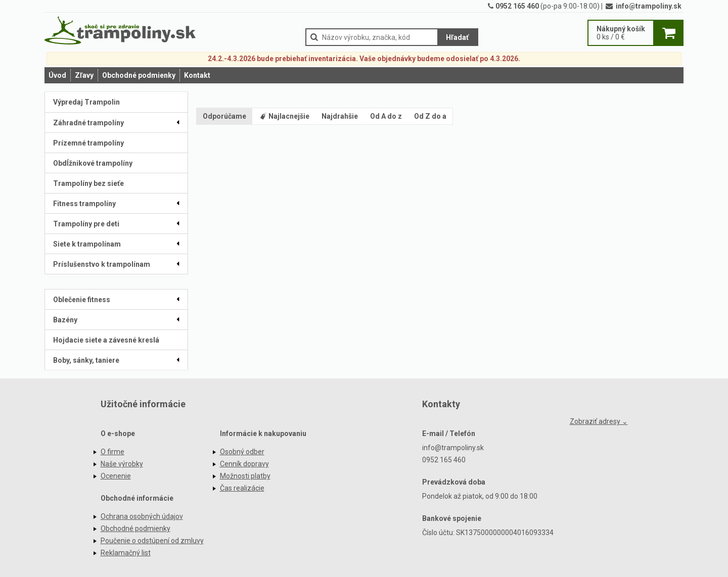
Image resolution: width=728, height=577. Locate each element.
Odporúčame (224, 116)
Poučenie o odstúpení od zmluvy (152, 541)
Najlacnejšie (284, 116)
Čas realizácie (242, 488)
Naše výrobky (122, 464)
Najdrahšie (340, 116)
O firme (112, 452)
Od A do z (386, 116)
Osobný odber (242, 452)
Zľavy (84, 75)
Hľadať (457, 37)
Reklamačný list (126, 553)
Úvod (57, 75)
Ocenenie (116, 476)
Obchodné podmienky (139, 75)
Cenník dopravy (244, 464)
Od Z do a (430, 116)
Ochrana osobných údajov (142, 516)
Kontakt (197, 75)
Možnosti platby (245, 476)
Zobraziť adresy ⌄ (599, 421)
